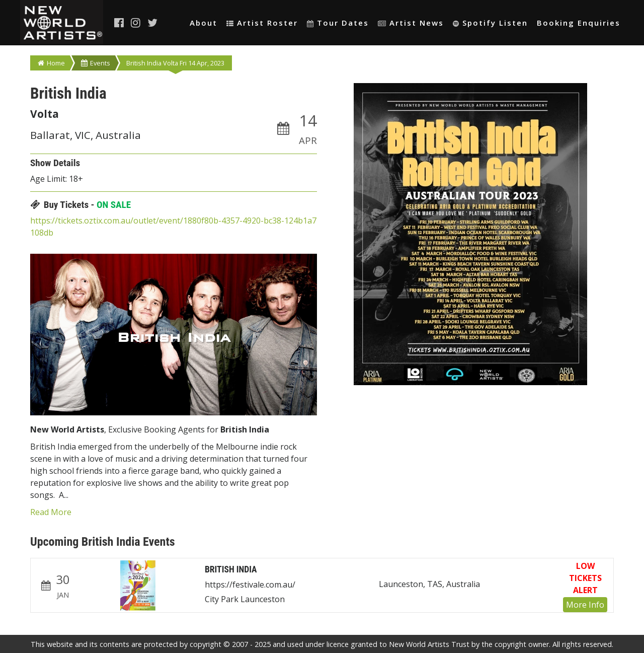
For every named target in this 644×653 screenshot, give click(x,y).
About (204, 23)
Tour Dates (338, 23)
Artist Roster (262, 23)
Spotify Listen (490, 23)
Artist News (411, 23)
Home (51, 63)
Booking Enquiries (579, 23)
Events (96, 63)
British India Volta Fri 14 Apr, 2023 (175, 63)
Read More (51, 512)
